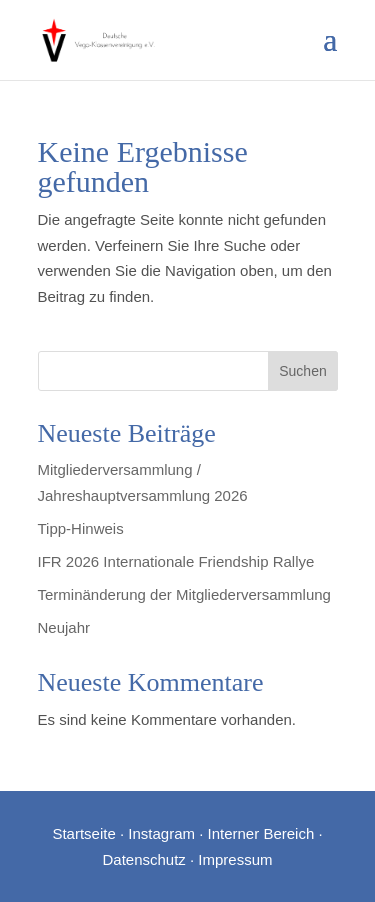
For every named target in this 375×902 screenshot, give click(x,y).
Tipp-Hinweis (81, 528)
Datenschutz (143, 859)
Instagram (161, 833)
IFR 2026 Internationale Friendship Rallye (176, 561)
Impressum (235, 859)
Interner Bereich (261, 833)
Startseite (83, 833)
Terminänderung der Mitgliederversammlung (184, 594)
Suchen (302, 371)
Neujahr (64, 627)
